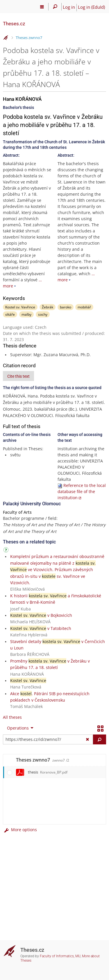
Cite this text (18, 376)
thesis (48, 772)
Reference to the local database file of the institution (82, 491)
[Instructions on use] (7, 551)
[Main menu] (42, 7)
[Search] (55, 7)
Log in (69, 7)
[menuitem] (19, 728)
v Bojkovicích (41, 615)
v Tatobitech (41, 628)
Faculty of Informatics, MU (60, 956)
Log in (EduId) (91, 7)
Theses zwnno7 (29, 38)
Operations (18, 728)
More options (20, 830)
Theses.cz (14, 24)
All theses (12, 717)
